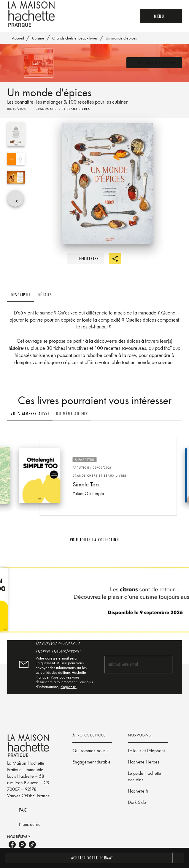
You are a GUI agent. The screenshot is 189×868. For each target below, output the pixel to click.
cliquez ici (69, 687)
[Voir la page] (94, 602)
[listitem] (12, 845)
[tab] (21, 295)
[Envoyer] (165, 664)
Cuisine (38, 38)
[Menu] (161, 16)
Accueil (18, 38)
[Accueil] (32, 14)
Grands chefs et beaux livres (75, 38)
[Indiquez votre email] (131, 664)
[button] (154, 63)
